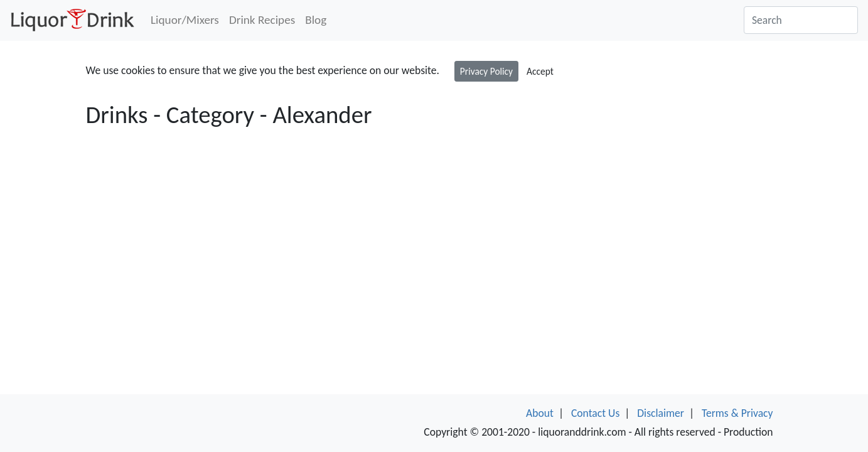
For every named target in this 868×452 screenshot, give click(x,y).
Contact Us (595, 413)
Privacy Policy (486, 71)
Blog (316, 20)
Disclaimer (661, 413)
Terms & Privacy (737, 413)
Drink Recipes (262, 20)
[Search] (801, 20)
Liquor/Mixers (185, 20)
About (540, 413)
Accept (540, 71)
